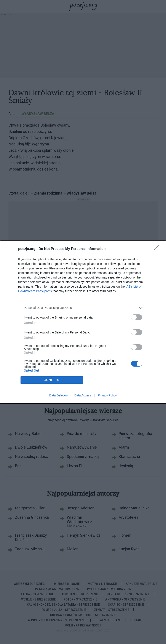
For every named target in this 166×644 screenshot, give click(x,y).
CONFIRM (52, 380)
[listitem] (83, 308)
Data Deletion (58, 395)
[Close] (158, 249)
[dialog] (83, 322)
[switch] (137, 317)
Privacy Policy (107, 395)
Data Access (83, 395)
